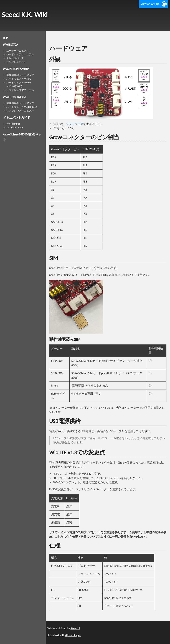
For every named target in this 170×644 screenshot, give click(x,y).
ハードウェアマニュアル (20, 54)
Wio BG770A (10, 45)
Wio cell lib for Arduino (16, 69)
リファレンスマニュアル (20, 90)
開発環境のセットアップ (20, 75)
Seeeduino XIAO (15, 127)
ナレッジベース (15, 58)
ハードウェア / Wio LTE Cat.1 (22, 107)
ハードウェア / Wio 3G (19, 79)
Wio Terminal (13, 124)
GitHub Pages (73, 635)
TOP (5, 38)
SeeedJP (75, 628)
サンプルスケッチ (16, 62)
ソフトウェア (75, 124)
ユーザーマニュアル (18, 51)
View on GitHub (150, 4)
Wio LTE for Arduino (14, 97)
